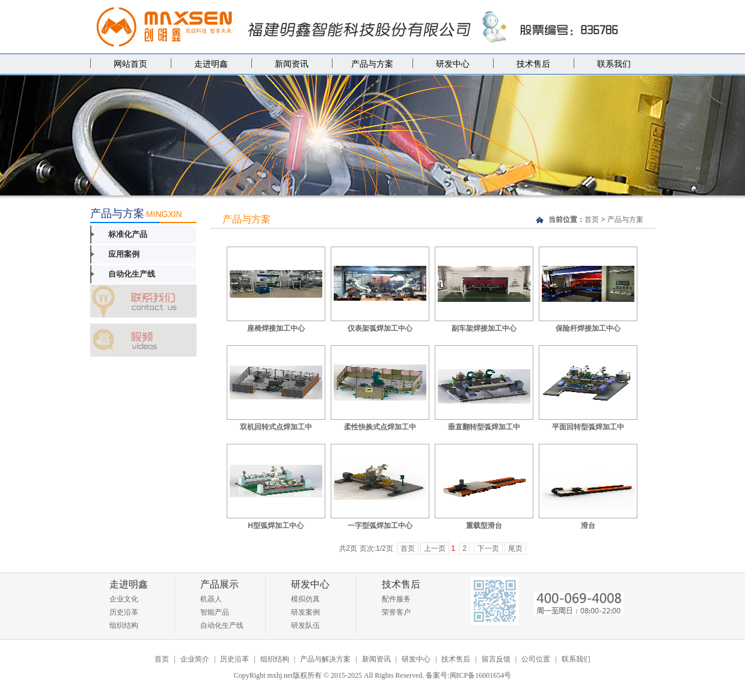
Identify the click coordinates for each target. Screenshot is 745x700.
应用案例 (124, 254)
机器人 (211, 599)
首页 (592, 220)
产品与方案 (372, 64)
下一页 (488, 548)
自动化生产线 (132, 274)
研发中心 (453, 64)
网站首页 (130, 64)
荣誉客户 (396, 612)
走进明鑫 (211, 64)
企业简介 (195, 659)
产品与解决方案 (325, 659)
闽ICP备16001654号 (481, 675)
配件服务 (396, 599)
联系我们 (614, 64)
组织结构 (124, 625)
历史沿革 (124, 612)
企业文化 (124, 599)
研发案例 (305, 612)
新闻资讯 (292, 64)
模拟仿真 (305, 599)
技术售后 (533, 64)
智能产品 (215, 612)
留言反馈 (496, 659)
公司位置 (536, 659)
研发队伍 (305, 625)
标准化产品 (128, 234)
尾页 (515, 548)
